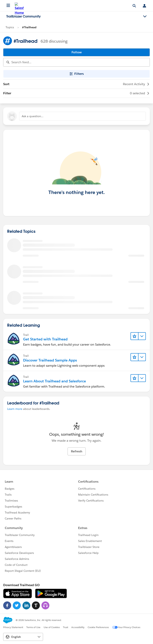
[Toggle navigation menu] (145, 17)
